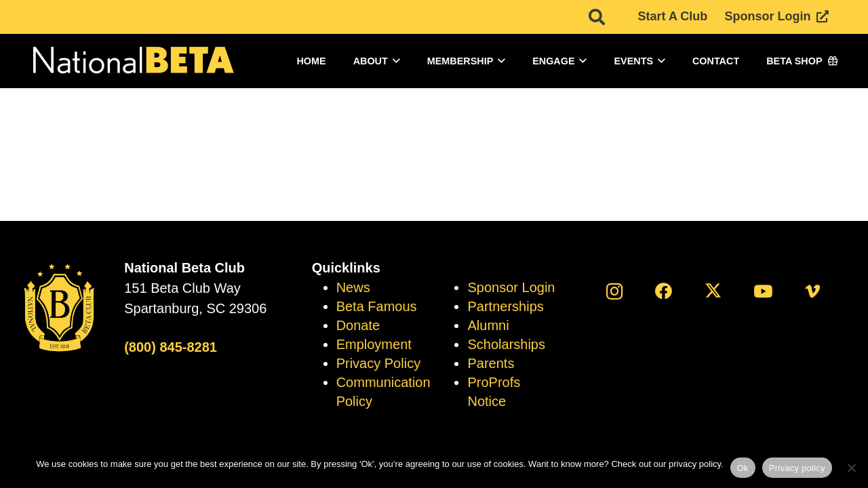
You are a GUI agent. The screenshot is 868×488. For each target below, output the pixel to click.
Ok (743, 468)
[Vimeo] (813, 291)
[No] (851, 468)
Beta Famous (377, 306)
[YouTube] (763, 291)
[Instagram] (614, 291)
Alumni (488, 325)
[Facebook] (664, 291)
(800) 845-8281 (171, 347)
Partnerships (505, 306)
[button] (394, 61)
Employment (374, 344)
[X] (713, 291)
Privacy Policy (378, 363)
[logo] (132, 61)
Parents (491, 363)
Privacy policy (797, 468)
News (353, 287)
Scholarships (506, 344)
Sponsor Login (511, 287)
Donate (358, 325)
